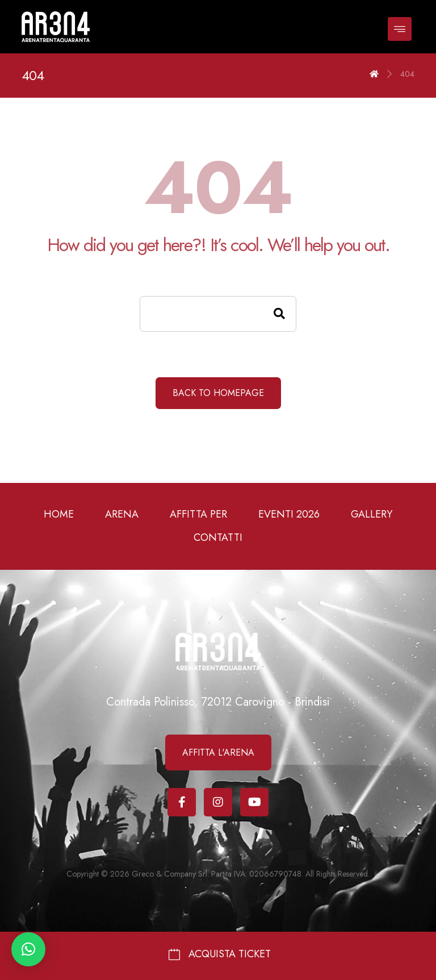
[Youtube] (254, 802)
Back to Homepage (218, 393)
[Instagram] (218, 802)
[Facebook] (182, 802)
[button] (28, 949)
